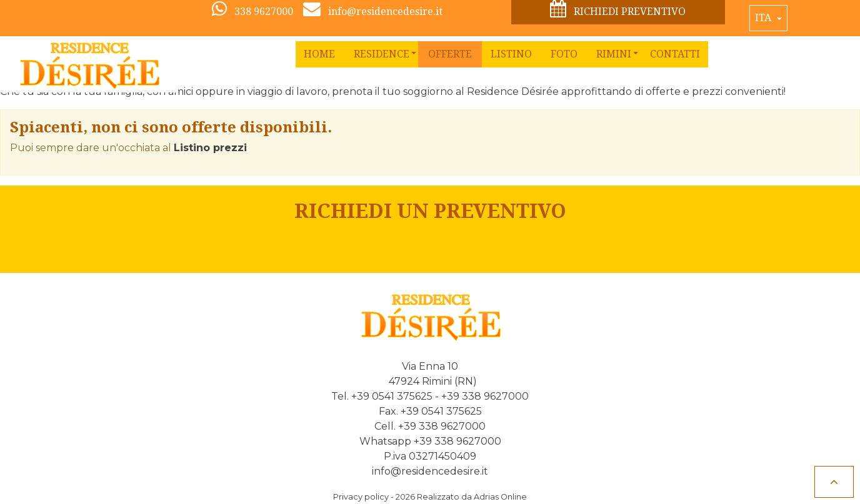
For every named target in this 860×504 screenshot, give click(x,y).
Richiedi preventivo (618, 10)
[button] (382, 54)
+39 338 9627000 (485, 396)
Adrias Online (500, 497)
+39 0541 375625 (392, 396)
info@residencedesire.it (430, 471)
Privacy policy (361, 497)
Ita (764, 18)
